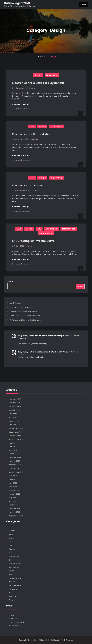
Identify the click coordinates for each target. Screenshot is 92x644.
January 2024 (14, 425)
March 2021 (13, 505)
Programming (46, 233)
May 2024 (13, 414)
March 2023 (14, 454)
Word (11, 600)
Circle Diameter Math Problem (23, 312)
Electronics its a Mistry (27, 185)
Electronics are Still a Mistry (31, 134)
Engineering (52, 75)
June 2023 (13, 446)
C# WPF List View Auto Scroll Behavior (26, 316)
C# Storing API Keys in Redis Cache (25, 320)
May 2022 (13, 483)
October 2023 (15, 436)
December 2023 (16, 428)
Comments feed (16, 622)
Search (11, 281)
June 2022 (13, 479)
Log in (11, 615)
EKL (39, 229)
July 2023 (13, 443)
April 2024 (13, 417)
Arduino (12, 531)
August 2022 (14, 476)
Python (12, 582)
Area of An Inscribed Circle (22, 307)
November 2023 (16, 432)
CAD (32, 126)
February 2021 (14, 509)
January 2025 (14, 403)
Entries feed (14, 618)
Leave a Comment (22, 109)
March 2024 (14, 421)
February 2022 (15, 490)
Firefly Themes (67, 640)
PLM (10, 574)
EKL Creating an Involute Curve (33, 241)
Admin (33, 88)
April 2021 (13, 501)
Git (10, 560)
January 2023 (14, 461)
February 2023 (15, 457)
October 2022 (15, 468)
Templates (14, 589)
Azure (11, 538)
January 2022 (14, 494)
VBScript (12, 596)
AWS (11, 534)
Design (38, 75)
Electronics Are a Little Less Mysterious (38, 83)
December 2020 (16, 516)
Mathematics (69, 229)
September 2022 (16, 472)
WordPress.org (15, 626)
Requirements (15, 585)
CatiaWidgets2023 (17, 3)
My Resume (14, 567)
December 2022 (16, 465)
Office (11, 571)
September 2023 (16, 439)
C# (10, 542)
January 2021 (14, 512)
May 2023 (13, 450)
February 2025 (15, 399)
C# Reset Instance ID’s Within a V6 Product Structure (55, 352)
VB (10, 593)
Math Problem (16, 303)
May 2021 (12, 498)
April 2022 (13, 487)
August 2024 (14, 410)
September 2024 (16, 406)
